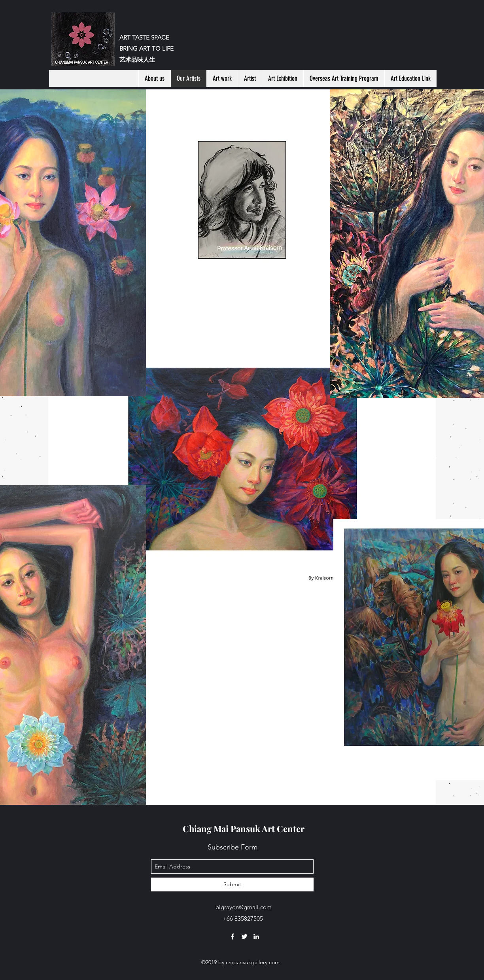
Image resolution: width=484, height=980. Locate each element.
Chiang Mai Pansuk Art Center (244, 829)
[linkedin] (256, 936)
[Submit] (232, 884)
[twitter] (244, 936)
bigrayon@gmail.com (244, 907)
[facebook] (233, 936)
